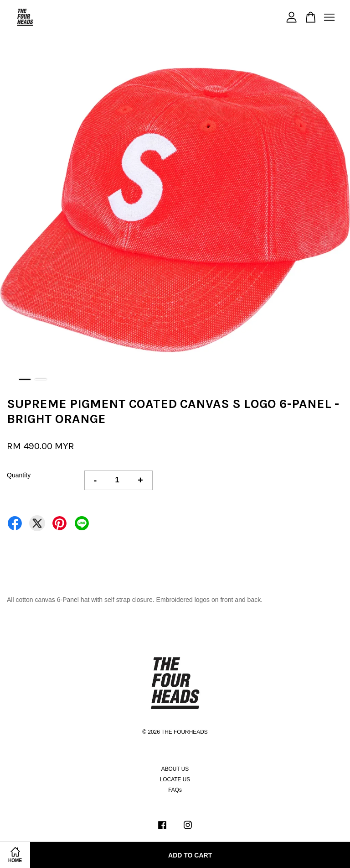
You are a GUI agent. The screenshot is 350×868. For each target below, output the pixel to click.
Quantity (19, 475)
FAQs (175, 790)
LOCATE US (175, 779)
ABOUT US (175, 769)
